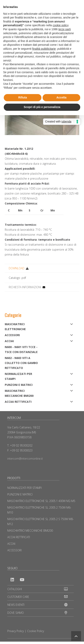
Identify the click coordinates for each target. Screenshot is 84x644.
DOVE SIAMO (16, 613)
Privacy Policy (16, 631)
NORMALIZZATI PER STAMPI (18, 376)
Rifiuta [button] (23, 97)
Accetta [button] (62, 97)
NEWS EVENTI (16, 605)
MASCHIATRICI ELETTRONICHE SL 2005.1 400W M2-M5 (41, 501)
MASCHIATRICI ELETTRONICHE (15, 327)
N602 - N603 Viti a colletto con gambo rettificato (21, 363)
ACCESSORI (12, 335)
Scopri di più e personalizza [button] (42, 107)
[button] (76, 636)
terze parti (65, 29)
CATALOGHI (15, 589)
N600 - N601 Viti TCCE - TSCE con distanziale (21, 349)
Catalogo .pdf (17, 278)
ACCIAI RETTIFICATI (18, 402)
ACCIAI (9, 341)
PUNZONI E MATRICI (19, 385)
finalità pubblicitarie (44, 49)
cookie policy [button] (61, 25)
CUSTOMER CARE (18, 597)
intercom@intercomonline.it (25, 459)
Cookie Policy (36, 631)
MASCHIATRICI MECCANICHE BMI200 (19, 393)
